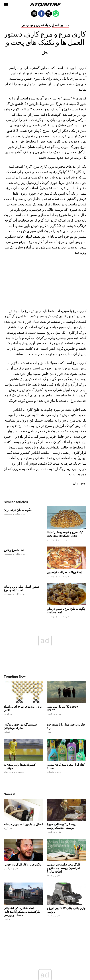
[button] (6, 5)
